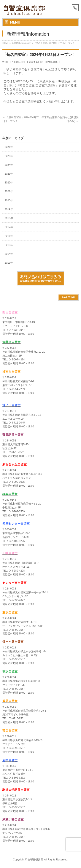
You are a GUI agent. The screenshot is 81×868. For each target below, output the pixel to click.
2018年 (9, 218)
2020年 (9, 201)
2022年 (9, 183)
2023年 (9, 174)
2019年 (9, 209)
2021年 (9, 191)
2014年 (9, 254)
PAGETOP (68, 297)
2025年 (9, 156)
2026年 (9, 147)
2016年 (9, 236)
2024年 (9, 165)
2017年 (9, 227)
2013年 (9, 263)
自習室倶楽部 (35, 860)
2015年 (9, 245)
